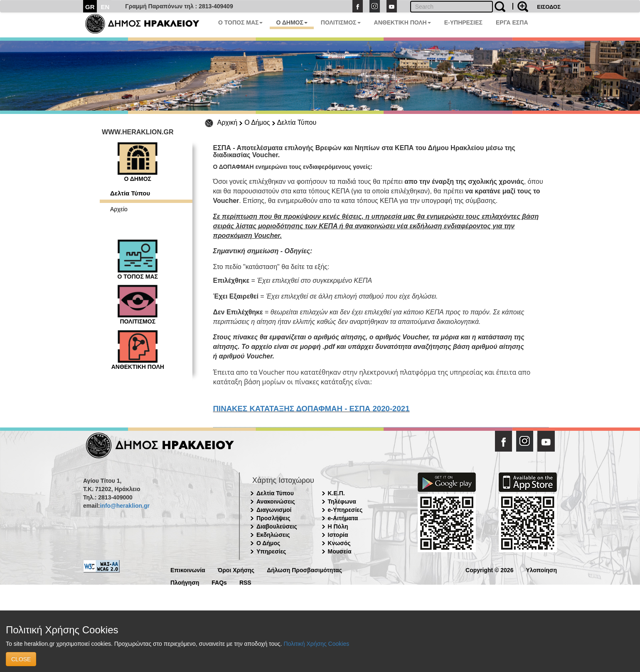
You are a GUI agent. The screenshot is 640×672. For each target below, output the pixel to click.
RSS (245, 582)
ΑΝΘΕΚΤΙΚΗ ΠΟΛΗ (402, 22)
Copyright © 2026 (489, 569)
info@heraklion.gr (124, 506)
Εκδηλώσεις (273, 535)
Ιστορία (338, 535)
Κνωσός (339, 543)
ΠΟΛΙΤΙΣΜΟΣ (341, 22)
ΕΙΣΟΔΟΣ (549, 7)
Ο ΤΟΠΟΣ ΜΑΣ (240, 22)
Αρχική (228, 122)
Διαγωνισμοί (274, 510)
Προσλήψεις (273, 518)
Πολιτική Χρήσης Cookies (316, 644)
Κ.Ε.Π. (336, 493)
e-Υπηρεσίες (345, 510)
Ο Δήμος (257, 122)
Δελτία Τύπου (297, 122)
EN (105, 7)
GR (90, 7)
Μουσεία (340, 551)
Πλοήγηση (185, 582)
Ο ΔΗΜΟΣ (292, 22)
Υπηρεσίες (271, 551)
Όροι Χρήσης (236, 569)
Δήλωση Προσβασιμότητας (304, 569)
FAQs (219, 582)
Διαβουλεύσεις (277, 526)
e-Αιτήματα (343, 518)
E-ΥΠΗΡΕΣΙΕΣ (463, 22)
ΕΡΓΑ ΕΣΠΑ (512, 22)
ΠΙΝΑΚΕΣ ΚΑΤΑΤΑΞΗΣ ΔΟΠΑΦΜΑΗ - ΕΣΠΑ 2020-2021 (311, 409)
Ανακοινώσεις (276, 502)
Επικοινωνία (188, 569)
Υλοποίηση (541, 569)
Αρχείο (119, 209)
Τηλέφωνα (342, 502)
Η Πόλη (338, 526)
